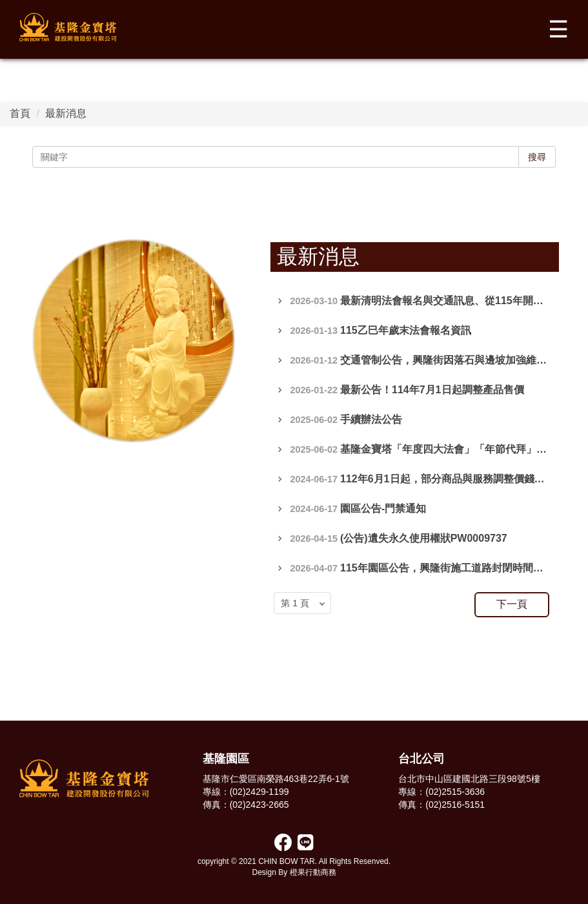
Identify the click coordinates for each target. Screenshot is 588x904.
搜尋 (537, 157)
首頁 (20, 113)
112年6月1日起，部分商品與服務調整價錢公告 (448, 479)
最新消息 (66, 113)
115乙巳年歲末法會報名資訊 (406, 330)
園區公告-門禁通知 (383, 508)
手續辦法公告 (371, 419)
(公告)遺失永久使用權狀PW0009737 (424, 538)
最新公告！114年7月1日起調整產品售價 (432, 390)
